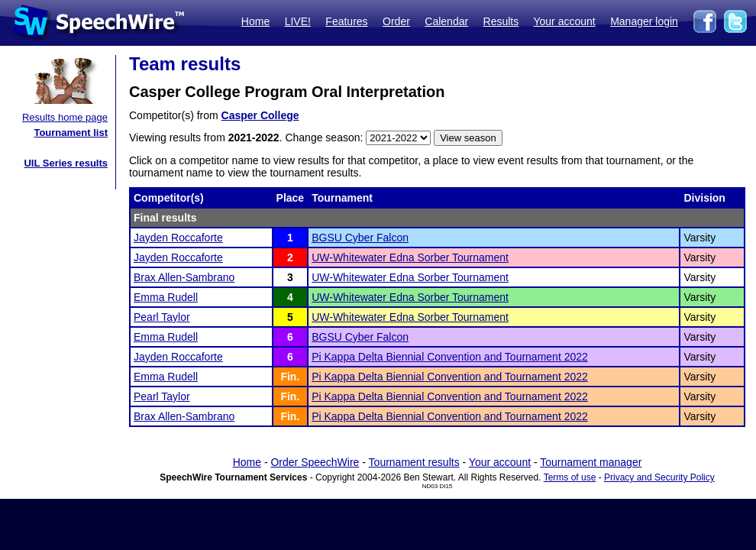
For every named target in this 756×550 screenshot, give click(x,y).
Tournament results (414, 462)
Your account (564, 21)
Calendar (446, 21)
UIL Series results (66, 163)
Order (396, 21)
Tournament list (71, 133)
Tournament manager (591, 462)
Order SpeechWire (315, 462)
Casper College (260, 115)
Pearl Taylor (162, 317)
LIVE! (298, 21)
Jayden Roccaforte (178, 238)
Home (255, 21)
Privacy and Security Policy (659, 477)
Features (346, 21)
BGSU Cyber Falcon (360, 238)
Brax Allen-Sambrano (184, 277)
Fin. (290, 377)
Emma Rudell (166, 297)
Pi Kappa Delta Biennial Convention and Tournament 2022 (450, 357)
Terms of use (570, 477)
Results (501, 21)
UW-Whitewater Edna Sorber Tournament (410, 257)
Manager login (644, 21)
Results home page (65, 117)
